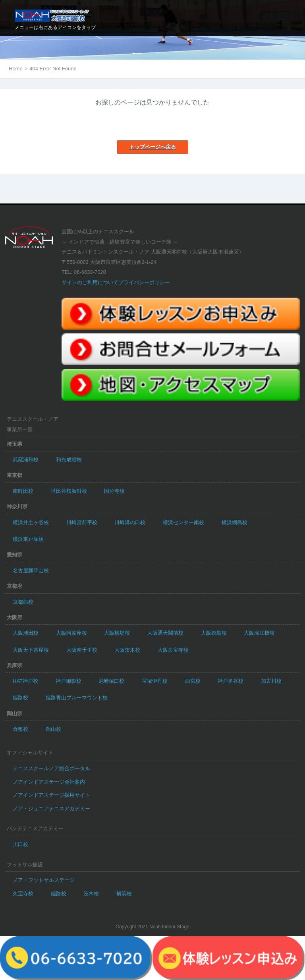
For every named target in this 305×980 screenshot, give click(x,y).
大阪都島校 (214, 633)
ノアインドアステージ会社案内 (49, 782)
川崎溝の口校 (130, 522)
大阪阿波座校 (71, 633)
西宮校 (193, 681)
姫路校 (20, 698)
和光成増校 (69, 460)
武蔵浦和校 (26, 460)
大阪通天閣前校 (165, 633)
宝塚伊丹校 (155, 681)
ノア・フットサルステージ (44, 880)
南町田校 (23, 491)
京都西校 (23, 602)
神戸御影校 (69, 681)
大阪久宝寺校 (173, 650)
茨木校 (91, 894)
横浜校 (124, 894)
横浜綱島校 (235, 522)
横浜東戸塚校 (28, 539)
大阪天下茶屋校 (31, 650)
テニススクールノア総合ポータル (51, 768)
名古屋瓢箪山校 (31, 570)
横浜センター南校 (183, 522)
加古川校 (271, 681)
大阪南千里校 (82, 650)
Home (16, 69)
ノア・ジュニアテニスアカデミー (51, 809)
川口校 (20, 844)
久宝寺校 (23, 894)
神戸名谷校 (231, 681)
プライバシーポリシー (144, 282)
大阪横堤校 (117, 633)
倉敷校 (20, 729)
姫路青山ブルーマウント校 (77, 698)
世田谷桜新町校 (69, 491)
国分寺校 (114, 491)
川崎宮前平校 (82, 522)
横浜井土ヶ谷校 (31, 522)
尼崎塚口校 (111, 681)
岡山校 (53, 729)
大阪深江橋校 (259, 633)
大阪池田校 (26, 633)
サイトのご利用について (90, 282)
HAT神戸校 (25, 681)
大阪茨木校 (127, 650)
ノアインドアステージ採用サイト (51, 795)
